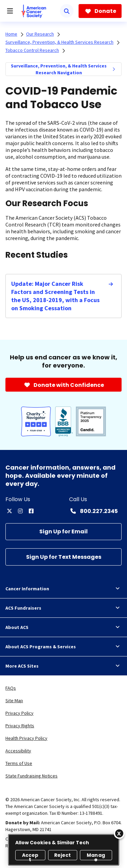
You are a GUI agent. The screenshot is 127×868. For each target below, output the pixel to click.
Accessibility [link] (18, 751)
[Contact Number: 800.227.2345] (93, 511)
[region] (64, 850)
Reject (63, 855)
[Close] (119, 833)
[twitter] (9, 511)
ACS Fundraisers (63, 608)
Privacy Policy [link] (19, 713)
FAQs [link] (11, 688)
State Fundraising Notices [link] (31, 776)
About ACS (63, 627)
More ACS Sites (63, 666)
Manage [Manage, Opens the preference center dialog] (96, 856)
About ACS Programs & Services (63, 647)
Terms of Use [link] (19, 763)
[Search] (67, 11)
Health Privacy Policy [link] (26, 738)
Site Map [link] (14, 701)
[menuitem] (114, 69)
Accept (30, 856)
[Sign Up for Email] (63, 532)
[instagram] (20, 511)
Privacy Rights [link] (20, 726)
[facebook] (31, 511)
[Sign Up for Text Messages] (63, 557)
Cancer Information (63, 589)
